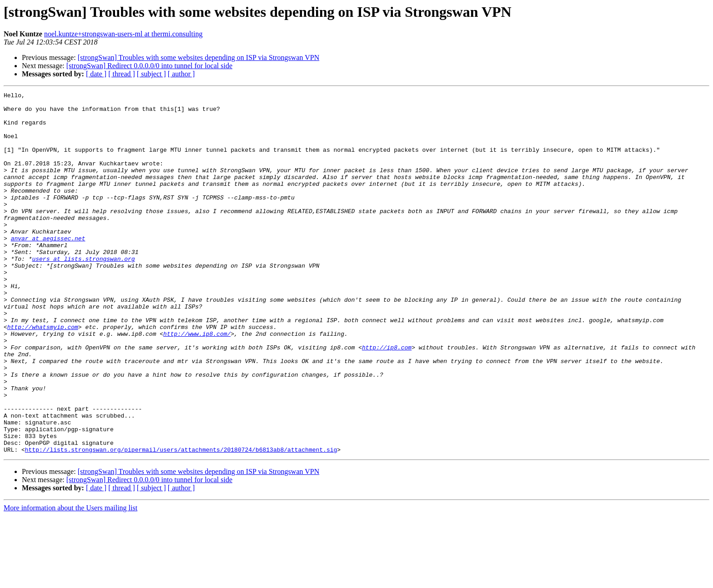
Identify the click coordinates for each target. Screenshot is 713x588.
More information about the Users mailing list (70, 580)
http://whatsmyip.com (43, 374)
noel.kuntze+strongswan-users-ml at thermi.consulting (123, 34)
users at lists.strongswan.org (83, 293)
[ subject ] (151, 74)
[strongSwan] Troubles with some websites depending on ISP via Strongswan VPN (199, 57)
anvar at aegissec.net (48, 268)
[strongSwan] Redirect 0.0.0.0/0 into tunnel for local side (149, 66)
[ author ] (181, 74)
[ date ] (96, 74)
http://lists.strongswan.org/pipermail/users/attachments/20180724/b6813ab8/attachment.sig (181, 522)
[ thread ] (122, 74)
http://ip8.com (387, 399)
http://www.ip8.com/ (197, 383)
